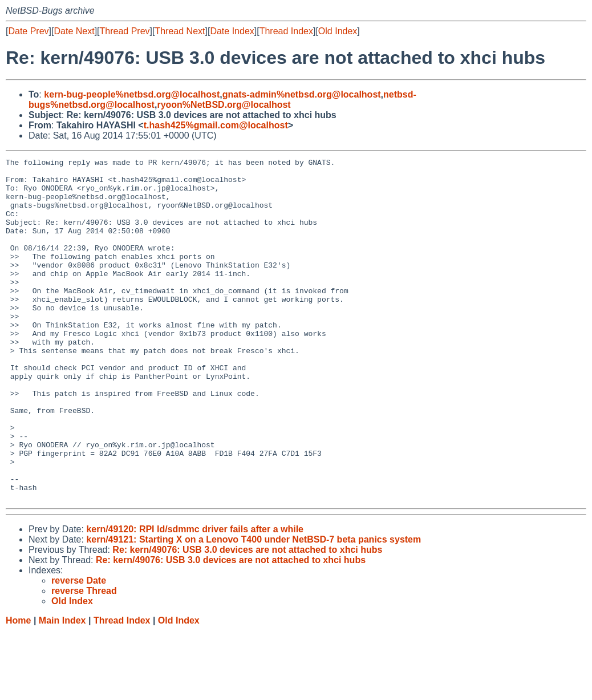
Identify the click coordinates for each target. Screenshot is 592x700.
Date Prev (28, 31)
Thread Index (286, 31)
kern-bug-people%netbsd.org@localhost (132, 94)
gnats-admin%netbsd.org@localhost (302, 94)
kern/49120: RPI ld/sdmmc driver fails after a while (195, 598)
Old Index (338, 31)
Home (18, 689)
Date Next (74, 31)
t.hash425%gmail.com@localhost (216, 125)
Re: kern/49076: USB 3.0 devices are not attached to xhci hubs (247, 618)
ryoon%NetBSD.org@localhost (224, 105)
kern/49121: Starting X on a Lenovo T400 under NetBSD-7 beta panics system (254, 608)
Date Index (232, 31)
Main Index (62, 689)
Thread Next (180, 31)
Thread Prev (125, 31)
